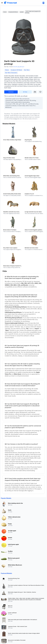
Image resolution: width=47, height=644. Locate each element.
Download (11, 92)
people (22, 12)
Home (5, 12)
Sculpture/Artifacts (13, 12)
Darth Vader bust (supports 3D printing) (33, 12)
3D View (25, 92)
